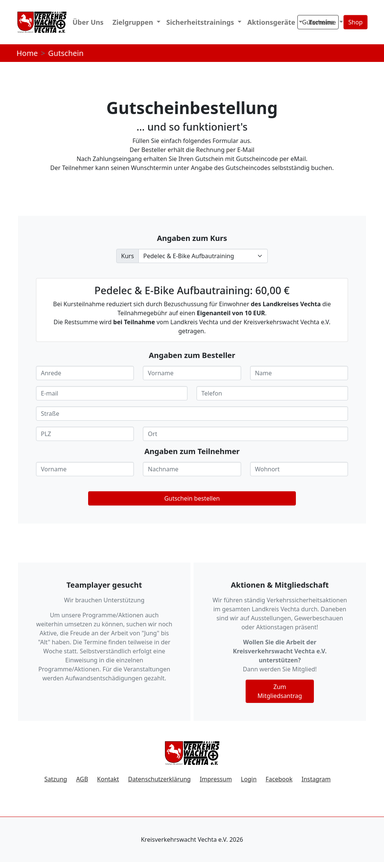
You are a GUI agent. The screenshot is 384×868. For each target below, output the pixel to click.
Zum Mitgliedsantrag (280, 691)
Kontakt (108, 779)
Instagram (316, 779)
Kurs (127, 256)
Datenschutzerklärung (159, 779)
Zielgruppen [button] (134, 22)
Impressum (216, 779)
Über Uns (88, 22)
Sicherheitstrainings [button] (201, 22)
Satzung (56, 779)
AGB (82, 779)
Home (27, 53)
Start (49, 22)
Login (249, 779)
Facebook (279, 779)
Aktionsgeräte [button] (272, 22)
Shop (355, 22)
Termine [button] (323, 22)
